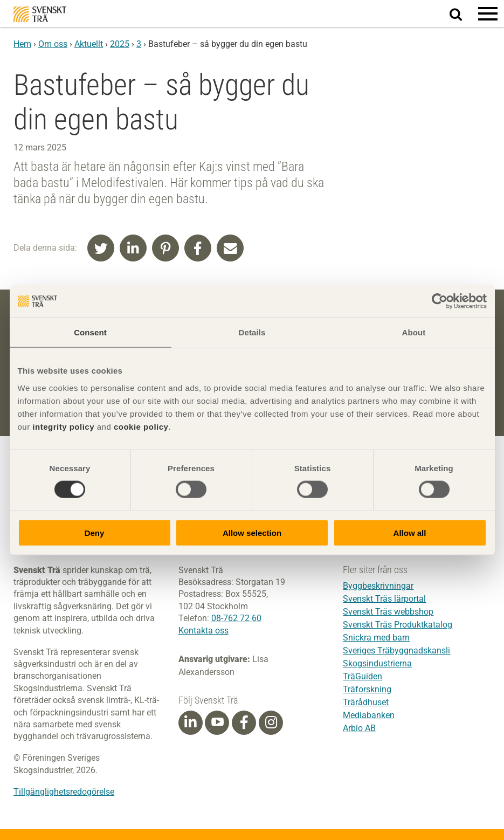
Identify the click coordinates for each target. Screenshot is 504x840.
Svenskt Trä (40, 14)
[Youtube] (217, 723)
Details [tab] (252, 332)
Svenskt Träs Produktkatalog (398, 625)
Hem (22, 44)
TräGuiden (363, 677)
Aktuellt (89, 44)
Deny (95, 532)
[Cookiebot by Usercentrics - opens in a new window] (440, 301)
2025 (120, 44)
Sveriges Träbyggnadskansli (396, 651)
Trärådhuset (366, 703)
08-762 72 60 (236, 618)
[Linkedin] (190, 722)
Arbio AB (359, 729)
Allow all (410, 532)
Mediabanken (369, 716)
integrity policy (63, 426)
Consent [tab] (90, 332)
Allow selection (252, 532)
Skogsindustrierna (377, 664)
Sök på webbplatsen (462, 14)
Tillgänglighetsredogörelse (64, 792)
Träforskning (367, 690)
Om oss (53, 44)
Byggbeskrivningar (378, 586)
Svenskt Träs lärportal (384, 599)
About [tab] (414, 332)
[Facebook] (244, 722)
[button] (488, 13)
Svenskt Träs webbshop (388, 612)
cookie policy (141, 426)
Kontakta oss (203, 631)
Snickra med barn (376, 638)
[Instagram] (271, 722)
